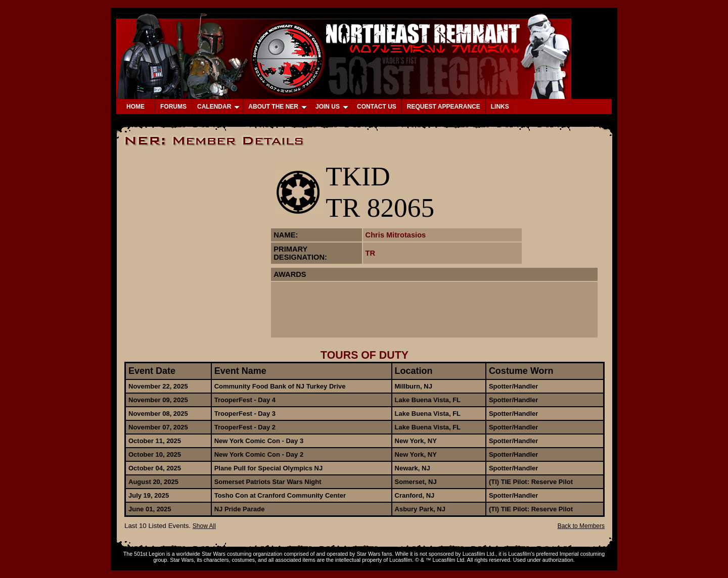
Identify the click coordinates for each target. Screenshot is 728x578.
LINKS (500, 107)
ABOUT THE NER (278, 107)
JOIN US (332, 107)
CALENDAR (218, 107)
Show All (204, 526)
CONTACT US (377, 107)
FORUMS (173, 107)
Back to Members (581, 526)
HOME (135, 107)
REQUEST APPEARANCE (444, 107)
